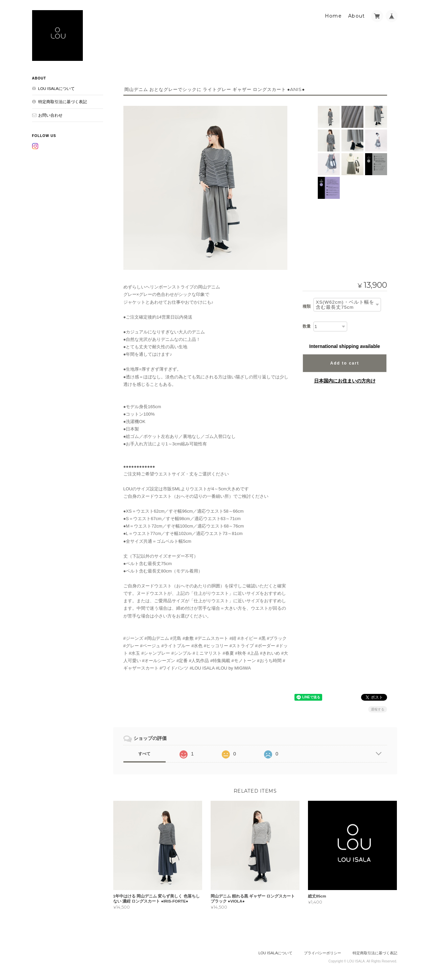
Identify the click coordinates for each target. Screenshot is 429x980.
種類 (307, 306)
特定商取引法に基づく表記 (63, 102)
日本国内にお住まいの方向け (345, 381)
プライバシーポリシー (323, 953)
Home (333, 16)
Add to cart (345, 363)
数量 (307, 326)
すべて (144, 754)
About (357, 16)
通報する (378, 709)
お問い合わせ (50, 115)
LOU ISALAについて (56, 88)
